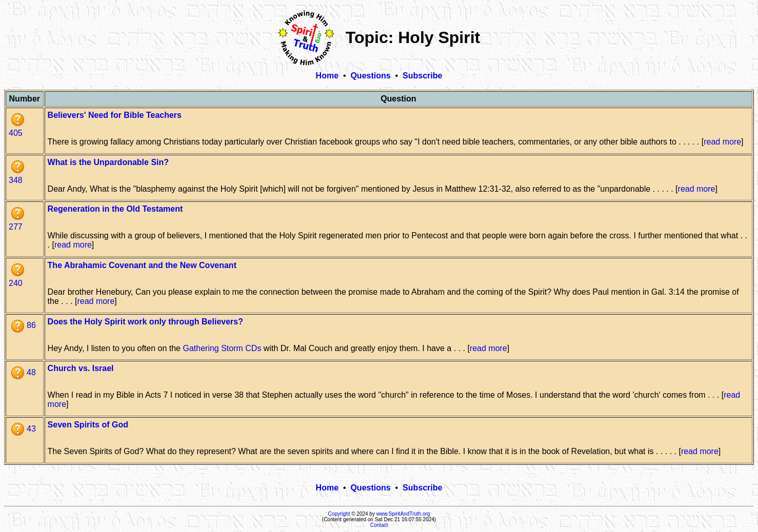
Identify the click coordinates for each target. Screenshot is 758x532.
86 (24, 325)
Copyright (339, 514)
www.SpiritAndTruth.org (403, 514)
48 (24, 372)
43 (24, 429)
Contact (379, 525)
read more (722, 142)
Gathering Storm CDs (222, 348)
